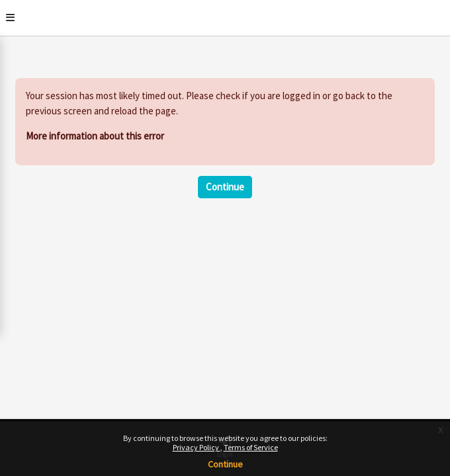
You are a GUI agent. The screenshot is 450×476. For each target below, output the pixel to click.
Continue (225, 464)
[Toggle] (10, 18)
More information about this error (95, 136)
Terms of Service (251, 447)
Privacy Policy (197, 447)
